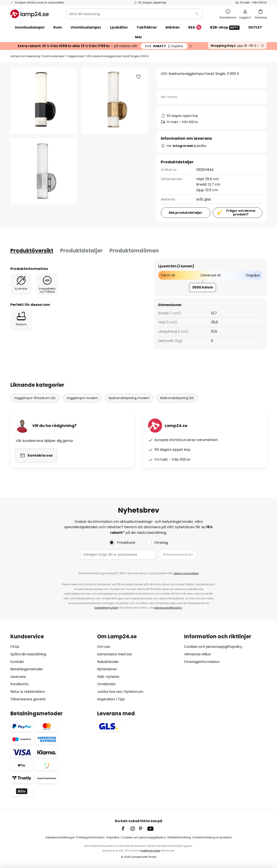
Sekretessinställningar (60, 837)
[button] (44, 172)
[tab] (32, 251)
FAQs (15, 647)
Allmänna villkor (198, 654)
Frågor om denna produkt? (241, 213)
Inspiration (106, 699)
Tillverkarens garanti (28, 699)
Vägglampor (76, 56)
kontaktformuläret (106, 608)
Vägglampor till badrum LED (35, 398)
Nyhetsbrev (107, 669)
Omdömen (106, 684)
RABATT (164, 46)
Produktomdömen (134, 251)
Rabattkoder (108, 662)
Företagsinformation (202, 662)
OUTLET (255, 27)
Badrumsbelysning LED (177, 398)
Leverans (18, 677)
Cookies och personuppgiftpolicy (144, 837)
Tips (121, 699)
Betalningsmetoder (27, 669)
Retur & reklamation (28, 692)
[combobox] (134, 14)
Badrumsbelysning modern (129, 398)
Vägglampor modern (82, 398)
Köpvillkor (113, 837)
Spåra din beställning (28, 654)
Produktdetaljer (81, 251)
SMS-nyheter (108, 677)
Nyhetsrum (134, 692)
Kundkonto (20, 684)
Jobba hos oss (109, 692)
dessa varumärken (186, 573)
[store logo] (30, 14)
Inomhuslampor (53, 56)
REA (195, 28)
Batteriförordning (180, 837)
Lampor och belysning (25, 56)
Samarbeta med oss (114, 654)
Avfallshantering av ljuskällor (213, 837)
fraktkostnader (150, 851)
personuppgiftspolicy (168, 608)
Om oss (104, 647)
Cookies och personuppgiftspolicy (213, 647)
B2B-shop (225, 27)
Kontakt (17, 662)
